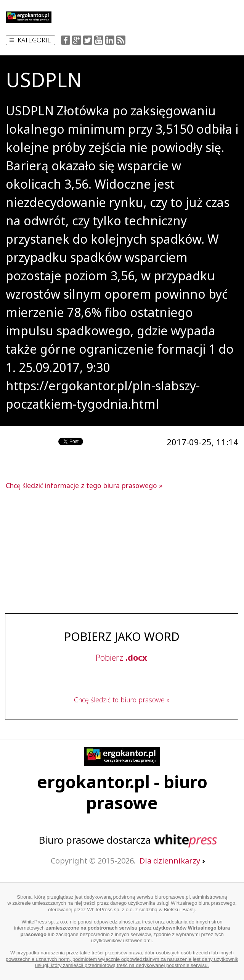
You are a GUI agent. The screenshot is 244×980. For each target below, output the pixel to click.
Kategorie (30, 40)
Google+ (77, 40)
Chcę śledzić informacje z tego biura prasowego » (84, 485)
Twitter (88, 40)
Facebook (66, 40)
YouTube (99, 40)
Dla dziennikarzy (172, 861)
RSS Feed (121, 40)
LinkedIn (110, 40)
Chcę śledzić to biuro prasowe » (122, 700)
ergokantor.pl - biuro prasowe (122, 792)
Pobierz (121, 657)
